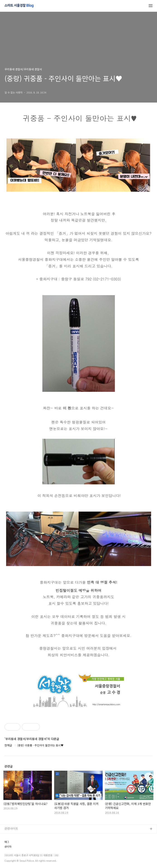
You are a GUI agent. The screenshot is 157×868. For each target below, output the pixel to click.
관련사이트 (11, 828)
